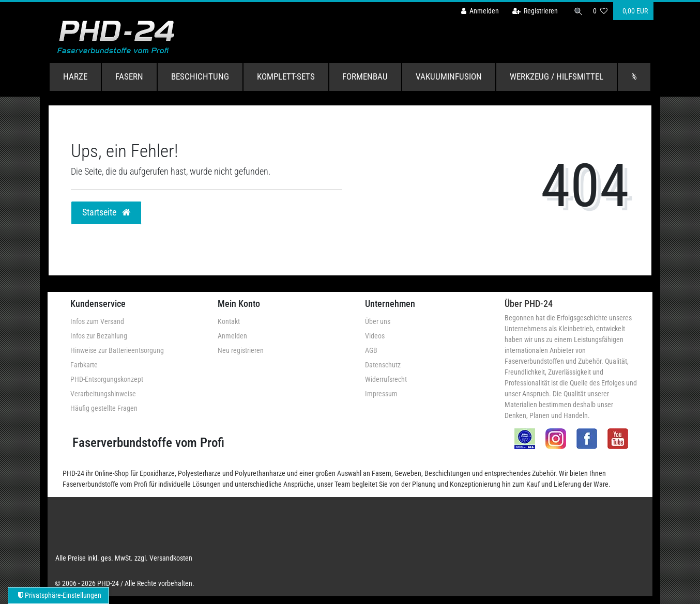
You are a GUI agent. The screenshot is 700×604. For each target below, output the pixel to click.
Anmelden (232, 336)
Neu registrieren (241, 350)
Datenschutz (383, 365)
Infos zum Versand (97, 321)
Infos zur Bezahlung (99, 336)
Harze (75, 76)
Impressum (381, 394)
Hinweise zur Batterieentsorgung (117, 350)
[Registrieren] (533, 11)
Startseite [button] (106, 212)
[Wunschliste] (600, 11)
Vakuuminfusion (449, 76)
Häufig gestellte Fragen (104, 408)
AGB (371, 350)
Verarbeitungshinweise (103, 394)
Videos (375, 336)
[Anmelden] (478, 11)
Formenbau (365, 76)
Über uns (378, 321)
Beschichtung (200, 76)
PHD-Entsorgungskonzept (107, 379)
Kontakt (229, 321)
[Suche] (577, 11)
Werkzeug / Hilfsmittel (557, 76)
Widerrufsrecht (386, 379)
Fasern (129, 76)
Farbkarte (84, 365)
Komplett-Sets (286, 76)
